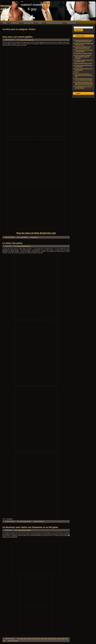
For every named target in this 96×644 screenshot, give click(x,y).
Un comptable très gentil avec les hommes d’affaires (83, 87)
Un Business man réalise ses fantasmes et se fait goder (30, 527)
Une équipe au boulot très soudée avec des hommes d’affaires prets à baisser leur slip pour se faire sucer (84, 83)
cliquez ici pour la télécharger (10, 537)
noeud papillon (24, 237)
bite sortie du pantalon (25, 521)
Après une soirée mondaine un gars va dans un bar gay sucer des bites (84, 75)
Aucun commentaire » (39, 521)
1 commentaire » (34, 237)
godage (38, 639)
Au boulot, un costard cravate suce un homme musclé (84, 61)
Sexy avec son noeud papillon (17, 37)
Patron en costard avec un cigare (83, 63)
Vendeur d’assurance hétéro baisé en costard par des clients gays (84, 41)
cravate (29, 639)
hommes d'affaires (52, 639)
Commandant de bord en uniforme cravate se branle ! (84, 51)
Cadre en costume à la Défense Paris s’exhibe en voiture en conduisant (83, 57)
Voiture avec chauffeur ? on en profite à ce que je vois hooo (83, 47)
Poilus (12, 237)
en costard (34, 639)
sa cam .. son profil (21, 45)
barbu (22, 639)
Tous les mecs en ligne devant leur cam (36, 233)
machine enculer (61, 639)
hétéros (45, 639)
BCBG (25, 639)
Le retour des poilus (12, 243)
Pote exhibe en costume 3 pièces (83, 53)
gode (42, 639)
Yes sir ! (77, 72)
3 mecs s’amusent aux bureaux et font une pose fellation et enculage (84, 79)
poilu (66, 639)
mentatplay (9, 519)
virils (4, 641)
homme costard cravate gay (27, 40)
